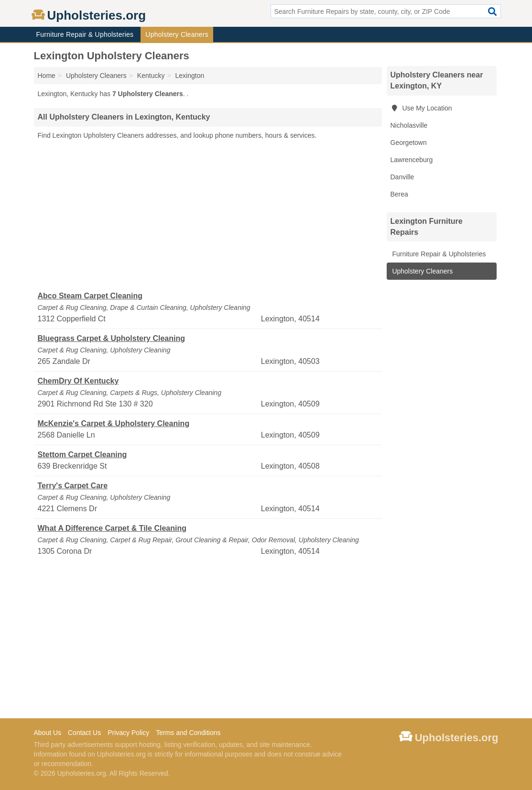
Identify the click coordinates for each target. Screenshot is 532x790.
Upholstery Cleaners (177, 34)
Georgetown (409, 143)
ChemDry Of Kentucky (78, 381)
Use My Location (421, 108)
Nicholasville (409, 125)
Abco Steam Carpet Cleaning (90, 296)
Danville (402, 177)
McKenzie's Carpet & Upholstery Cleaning (114, 423)
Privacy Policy (128, 733)
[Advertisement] (208, 216)
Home (47, 76)
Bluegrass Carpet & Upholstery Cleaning (112, 338)
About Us (48, 733)
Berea (399, 194)
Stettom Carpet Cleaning (82, 455)
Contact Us (84, 733)
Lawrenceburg (412, 160)
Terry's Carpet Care (73, 486)
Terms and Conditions (188, 733)
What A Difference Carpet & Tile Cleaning (112, 528)
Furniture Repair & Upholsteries (85, 34)
